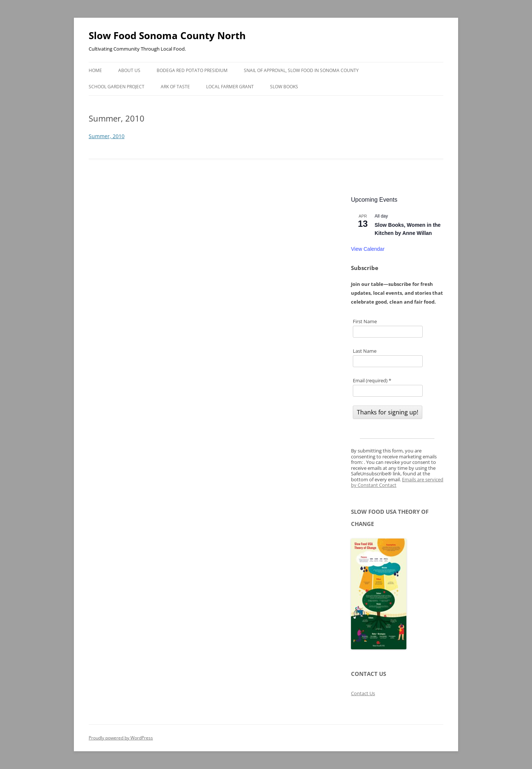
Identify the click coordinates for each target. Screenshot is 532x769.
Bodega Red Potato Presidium (192, 70)
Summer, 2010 (107, 136)
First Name (365, 321)
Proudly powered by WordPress (121, 738)
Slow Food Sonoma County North (167, 35)
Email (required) (372, 380)
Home (95, 70)
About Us (129, 70)
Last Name (365, 351)
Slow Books (284, 87)
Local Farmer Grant (230, 87)
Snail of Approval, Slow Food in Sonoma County (301, 70)
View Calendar (368, 249)
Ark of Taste (175, 87)
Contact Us (363, 693)
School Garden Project (117, 87)
